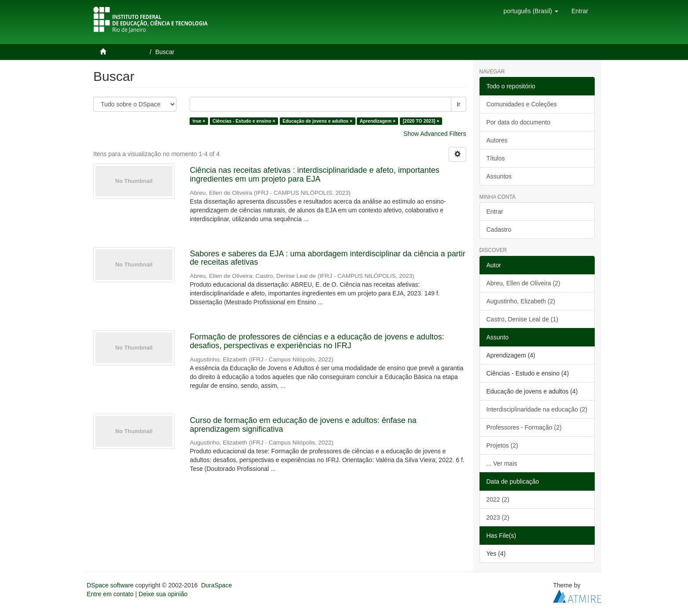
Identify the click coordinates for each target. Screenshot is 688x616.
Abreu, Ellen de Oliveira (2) (523, 283)
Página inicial (128, 52)
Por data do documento (519, 122)
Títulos (496, 158)
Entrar (495, 211)
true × (199, 121)
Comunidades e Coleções (522, 104)
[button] (531, 11)
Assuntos (499, 176)
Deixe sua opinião (163, 594)
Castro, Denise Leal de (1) (522, 319)
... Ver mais (502, 463)
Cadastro (499, 230)
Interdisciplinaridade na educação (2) (537, 409)
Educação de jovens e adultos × (317, 121)
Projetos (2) (502, 445)
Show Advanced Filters (435, 134)
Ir (459, 104)
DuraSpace (216, 585)
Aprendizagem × (378, 121)
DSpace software (110, 585)
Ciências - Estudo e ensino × (244, 121)
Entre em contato (110, 594)
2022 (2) (498, 499)
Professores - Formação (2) (524, 427)
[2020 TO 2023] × (421, 121)
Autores (497, 140)
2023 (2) (498, 518)
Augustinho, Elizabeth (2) (521, 301)
